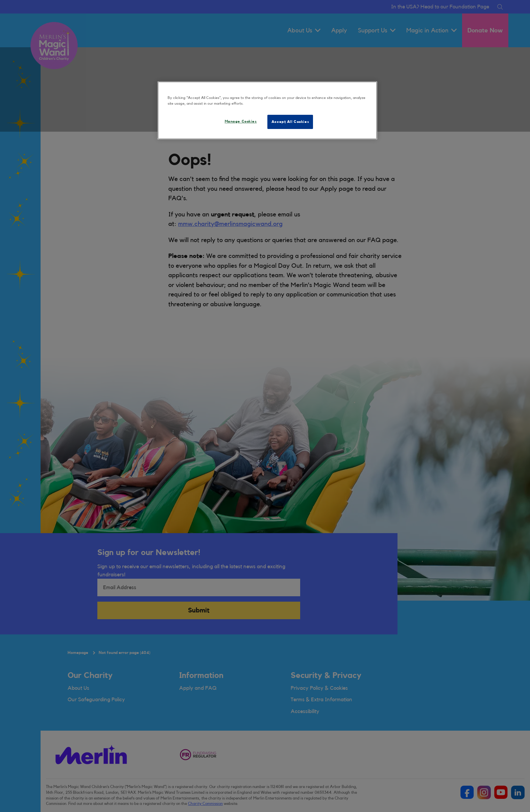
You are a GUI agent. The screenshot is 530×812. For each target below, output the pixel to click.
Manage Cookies (241, 121)
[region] (267, 110)
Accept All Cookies (290, 122)
